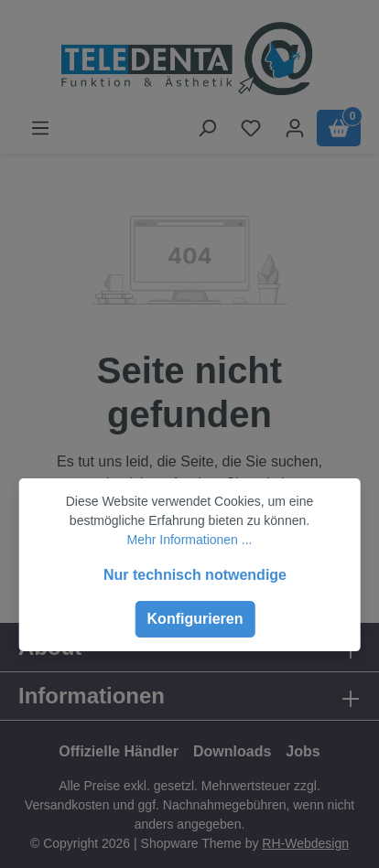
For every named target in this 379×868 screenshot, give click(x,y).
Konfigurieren (195, 619)
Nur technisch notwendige (195, 575)
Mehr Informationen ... (190, 540)
